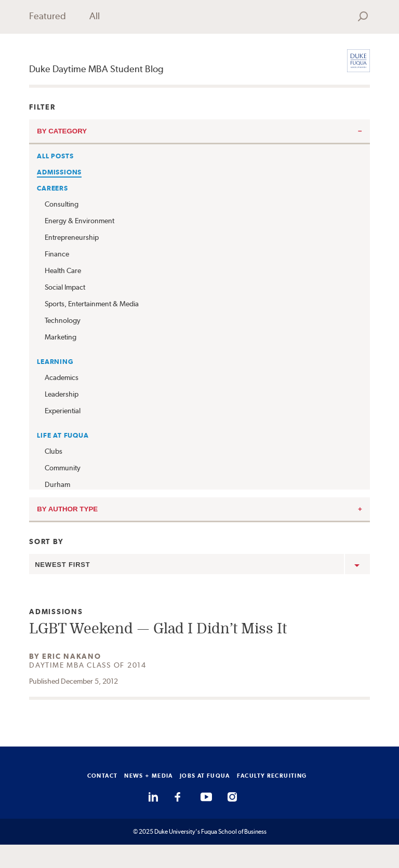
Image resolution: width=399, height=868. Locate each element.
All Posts (55, 156)
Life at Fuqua (63, 435)
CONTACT (103, 776)
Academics (62, 377)
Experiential (63, 411)
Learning (55, 362)
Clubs (54, 451)
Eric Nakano (71, 656)
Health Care (63, 270)
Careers (52, 188)
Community (63, 468)
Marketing (61, 337)
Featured (48, 16)
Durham (57, 484)
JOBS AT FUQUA (205, 776)
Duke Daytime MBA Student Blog (96, 69)
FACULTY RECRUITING (272, 776)
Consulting (62, 204)
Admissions (59, 172)
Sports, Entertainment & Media (92, 304)
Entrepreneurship (72, 237)
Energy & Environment (79, 221)
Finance (57, 254)
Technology (63, 320)
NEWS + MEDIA (149, 776)
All (95, 16)
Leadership (62, 394)
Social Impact (65, 287)
